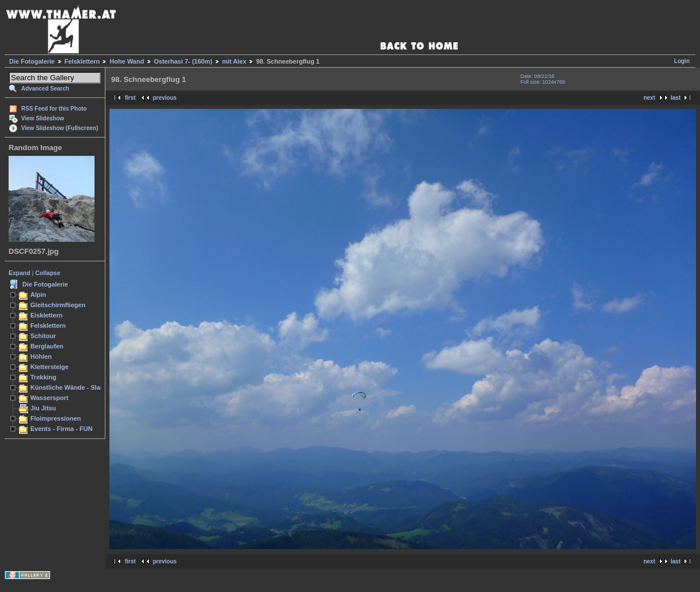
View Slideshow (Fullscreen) (60, 128)
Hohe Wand (127, 61)
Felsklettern (82, 61)
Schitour (43, 336)
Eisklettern (46, 315)
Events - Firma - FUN (61, 429)
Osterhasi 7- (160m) (183, 61)
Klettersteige (50, 367)
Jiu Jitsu (43, 408)
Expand (19, 273)
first (130, 98)
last (676, 98)
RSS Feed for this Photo (54, 109)
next (649, 98)
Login (682, 61)
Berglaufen (47, 346)
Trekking (43, 377)
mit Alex (234, 61)
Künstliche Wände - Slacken (72, 387)
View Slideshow (43, 118)
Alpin (38, 295)
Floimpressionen (56, 418)
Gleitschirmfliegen (58, 305)
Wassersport (49, 398)
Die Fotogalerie (32, 61)
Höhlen (41, 356)
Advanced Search (45, 89)
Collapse (48, 273)
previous (165, 98)
